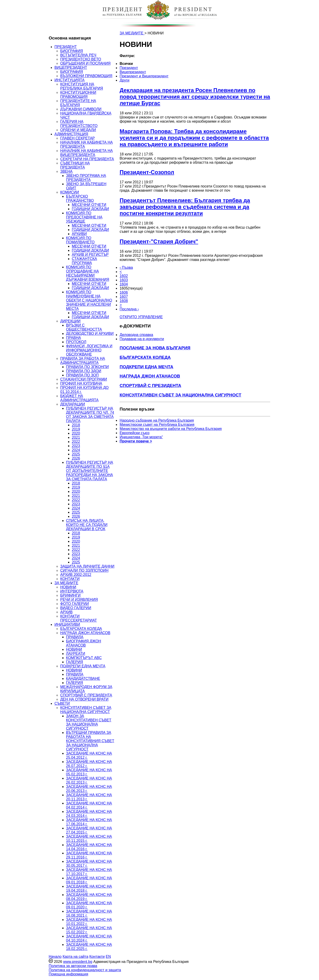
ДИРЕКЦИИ (70, 321)
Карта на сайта (75, 957)
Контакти (97, 957)
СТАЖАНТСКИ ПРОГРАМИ (84, 379)
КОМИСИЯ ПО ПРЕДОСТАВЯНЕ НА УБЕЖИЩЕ (84, 217)
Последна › (129, 309)
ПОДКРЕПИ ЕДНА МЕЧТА (83, 666)
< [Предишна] (121, 272)
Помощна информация (68, 974)
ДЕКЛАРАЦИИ (73, 404)
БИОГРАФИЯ (72, 51)
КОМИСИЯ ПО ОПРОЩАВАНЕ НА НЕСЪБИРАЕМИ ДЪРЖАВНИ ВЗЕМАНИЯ (88, 273)
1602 (124, 276)
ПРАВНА (74, 338)
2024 (76, 450)
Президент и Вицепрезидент (144, 76)
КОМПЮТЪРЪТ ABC (84, 658)
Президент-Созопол (147, 172)
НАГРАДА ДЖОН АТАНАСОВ (85, 633)
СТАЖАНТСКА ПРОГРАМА (84, 261)
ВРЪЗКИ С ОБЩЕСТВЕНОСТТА (84, 327)
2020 (76, 433)
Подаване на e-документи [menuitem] (142, 339)
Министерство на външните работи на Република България (171, 429)
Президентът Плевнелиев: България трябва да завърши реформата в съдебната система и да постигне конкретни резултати (185, 207)
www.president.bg (78, 962)
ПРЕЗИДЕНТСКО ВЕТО (81, 59)
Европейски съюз (134, 433)
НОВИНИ (68, 587)
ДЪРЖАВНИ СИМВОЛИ (81, 109)
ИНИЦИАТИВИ (67, 625)
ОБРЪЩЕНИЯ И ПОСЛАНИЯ (85, 63)
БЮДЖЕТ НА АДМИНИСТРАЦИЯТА (79, 398)
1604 (124, 284)
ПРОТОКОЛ (76, 342)
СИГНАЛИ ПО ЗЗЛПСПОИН (84, 570)
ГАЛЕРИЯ (75, 662)
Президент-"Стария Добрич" (159, 241)
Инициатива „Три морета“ (141, 437)
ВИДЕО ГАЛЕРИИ (76, 608)
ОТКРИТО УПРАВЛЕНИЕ (141, 317)
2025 (76, 454)
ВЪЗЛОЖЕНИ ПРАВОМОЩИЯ (86, 76)
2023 (76, 446)
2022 (76, 442)
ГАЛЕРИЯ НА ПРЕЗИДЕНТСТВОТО (79, 124)
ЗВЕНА (66, 171)
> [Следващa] (121, 305)
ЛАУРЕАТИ (76, 654)
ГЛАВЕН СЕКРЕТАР (78, 138)
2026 (76, 458)
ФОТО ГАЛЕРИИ (75, 604)
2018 (76, 425)
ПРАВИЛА (75, 637)
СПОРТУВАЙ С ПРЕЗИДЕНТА (86, 695)
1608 (124, 301)
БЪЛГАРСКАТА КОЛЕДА (81, 629)
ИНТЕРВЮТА (72, 591)
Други (124, 80)
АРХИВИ (79, 234)
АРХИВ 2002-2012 (76, 575)
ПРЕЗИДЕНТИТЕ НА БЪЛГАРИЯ (78, 103)
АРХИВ (66, 612)
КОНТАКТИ (70, 579)
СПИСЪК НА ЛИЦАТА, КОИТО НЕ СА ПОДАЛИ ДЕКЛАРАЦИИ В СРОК (87, 525)
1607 (124, 297)
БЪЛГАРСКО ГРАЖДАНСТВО (80, 198)
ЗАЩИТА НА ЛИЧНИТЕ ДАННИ (87, 566)
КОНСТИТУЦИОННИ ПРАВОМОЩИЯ (78, 95)
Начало (55, 957)
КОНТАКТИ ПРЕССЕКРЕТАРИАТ (79, 618)
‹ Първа (126, 268)
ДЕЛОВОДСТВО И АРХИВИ (90, 334)
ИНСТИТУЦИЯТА (69, 80)
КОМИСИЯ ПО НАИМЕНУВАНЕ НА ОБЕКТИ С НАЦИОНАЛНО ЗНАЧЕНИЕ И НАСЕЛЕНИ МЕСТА (89, 300)
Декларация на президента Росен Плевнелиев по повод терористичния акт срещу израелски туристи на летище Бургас (195, 97)
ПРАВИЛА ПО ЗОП (82, 375)
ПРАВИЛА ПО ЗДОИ (84, 371)
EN (108, 957)
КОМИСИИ (70, 192)
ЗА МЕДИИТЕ (66, 583)
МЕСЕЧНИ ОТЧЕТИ (89, 205)
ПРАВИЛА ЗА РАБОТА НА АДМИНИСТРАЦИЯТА (83, 361)
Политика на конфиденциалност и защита (85, 970)
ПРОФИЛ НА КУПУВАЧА (81, 383)
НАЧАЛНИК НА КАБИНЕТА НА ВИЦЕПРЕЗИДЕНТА (86, 153)
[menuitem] (162, 64)
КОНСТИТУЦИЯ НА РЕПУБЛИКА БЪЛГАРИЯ (82, 86)
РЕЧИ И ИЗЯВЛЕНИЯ (79, 600)
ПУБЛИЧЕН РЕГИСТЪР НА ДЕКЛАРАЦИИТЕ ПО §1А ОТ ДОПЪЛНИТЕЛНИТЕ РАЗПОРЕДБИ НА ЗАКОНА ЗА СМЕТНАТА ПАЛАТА (90, 471)
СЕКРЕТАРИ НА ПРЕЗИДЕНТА (87, 159)
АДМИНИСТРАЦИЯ (71, 134)
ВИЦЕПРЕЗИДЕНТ (71, 68)
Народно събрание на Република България (157, 420)
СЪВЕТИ (62, 703)
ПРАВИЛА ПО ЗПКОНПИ (87, 367)
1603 (124, 280)
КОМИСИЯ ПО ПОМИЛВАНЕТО (80, 240)
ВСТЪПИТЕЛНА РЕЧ (78, 55)
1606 (124, 292)
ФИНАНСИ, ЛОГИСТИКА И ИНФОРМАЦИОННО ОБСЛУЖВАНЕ (89, 350)
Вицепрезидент (133, 72)
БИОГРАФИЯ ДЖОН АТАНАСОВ (84, 643)
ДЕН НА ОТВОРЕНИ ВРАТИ (84, 699)
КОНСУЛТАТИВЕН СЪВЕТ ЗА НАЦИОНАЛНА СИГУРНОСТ (86, 710)
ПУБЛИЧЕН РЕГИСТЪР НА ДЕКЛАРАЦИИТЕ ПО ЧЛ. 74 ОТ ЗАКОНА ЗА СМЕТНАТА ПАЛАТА (90, 415)
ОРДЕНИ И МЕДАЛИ (78, 130)
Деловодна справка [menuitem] (136, 335)
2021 (76, 437)
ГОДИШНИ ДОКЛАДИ (90, 209)
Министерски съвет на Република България (157, 425)
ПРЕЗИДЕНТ (66, 47)
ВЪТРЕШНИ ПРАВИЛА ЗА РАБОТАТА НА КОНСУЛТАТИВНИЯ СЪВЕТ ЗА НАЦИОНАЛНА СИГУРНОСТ (90, 741)
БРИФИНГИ (70, 595)
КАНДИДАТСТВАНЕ (83, 679)
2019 (76, 429)
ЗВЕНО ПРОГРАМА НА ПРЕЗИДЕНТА (86, 178)
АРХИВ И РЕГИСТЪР (90, 255)
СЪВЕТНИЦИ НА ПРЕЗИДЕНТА (75, 165)
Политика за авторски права (73, 966)
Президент (129, 68)
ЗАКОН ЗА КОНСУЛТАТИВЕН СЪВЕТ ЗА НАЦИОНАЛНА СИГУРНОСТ (89, 722)
